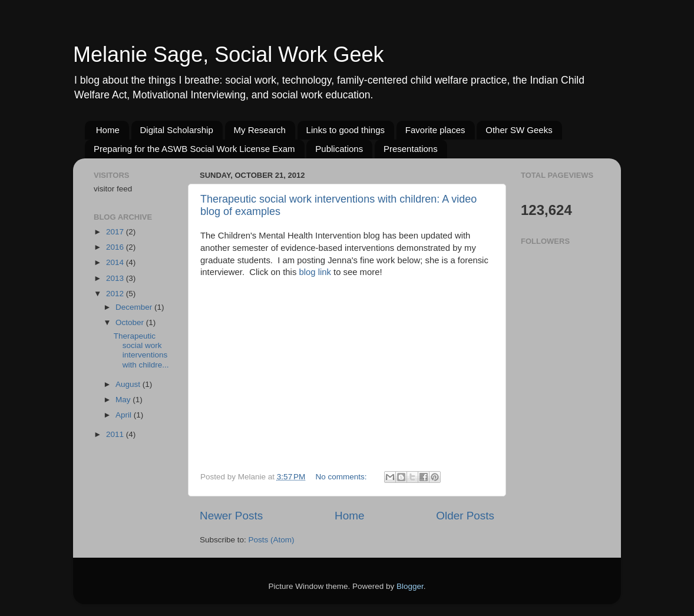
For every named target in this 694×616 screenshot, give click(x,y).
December (135, 307)
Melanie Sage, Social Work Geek (229, 54)
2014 (116, 262)
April (125, 415)
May (124, 400)
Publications (339, 149)
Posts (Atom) (272, 540)
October (131, 322)
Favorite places (435, 130)
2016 (116, 247)
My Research (260, 130)
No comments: (343, 477)
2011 (116, 434)
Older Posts (465, 516)
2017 (116, 232)
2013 (116, 278)
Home (108, 130)
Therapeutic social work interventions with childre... (141, 350)
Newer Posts (231, 516)
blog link (316, 272)
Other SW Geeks (519, 130)
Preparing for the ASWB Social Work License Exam (194, 149)
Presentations (411, 149)
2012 (116, 294)
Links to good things (346, 130)
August (129, 384)
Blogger (410, 586)
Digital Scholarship (177, 130)
